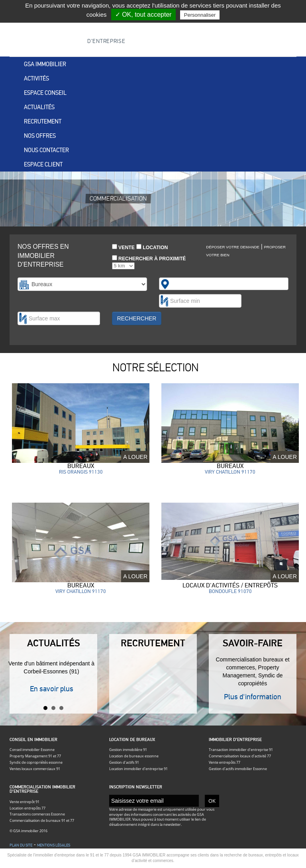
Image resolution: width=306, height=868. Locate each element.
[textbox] (176, 284)
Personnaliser (200, 15)
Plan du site (21, 845)
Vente (123, 247)
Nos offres (40, 136)
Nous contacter (46, 150)
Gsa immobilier (45, 64)
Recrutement (43, 121)
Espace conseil (45, 93)
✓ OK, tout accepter (143, 15)
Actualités (39, 107)
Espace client (43, 164)
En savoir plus (52, 689)
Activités (36, 78)
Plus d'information (253, 697)
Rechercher (137, 318)
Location (152, 247)
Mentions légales (54, 845)
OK (212, 801)
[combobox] (224, 284)
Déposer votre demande (233, 247)
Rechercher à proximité (149, 262)
